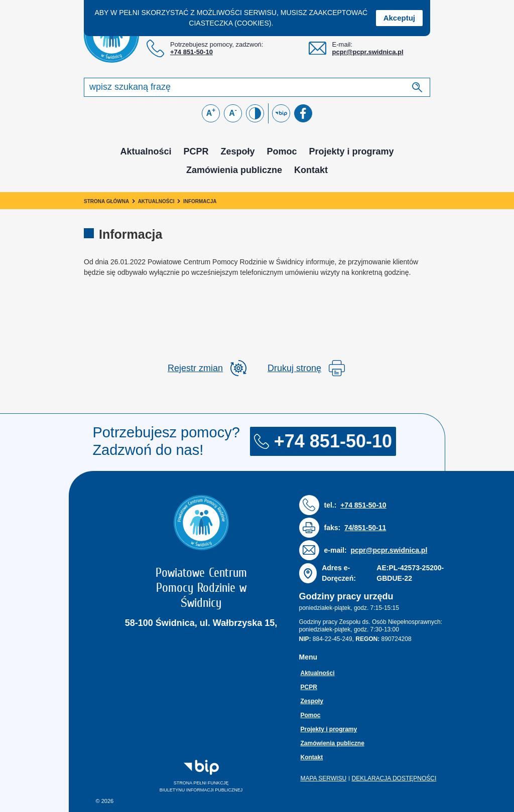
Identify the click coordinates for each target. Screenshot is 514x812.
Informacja (200, 201)
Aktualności (146, 151)
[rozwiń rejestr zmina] (207, 368)
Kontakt (311, 170)
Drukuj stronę (306, 368)
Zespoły (237, 151)
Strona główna (106, 201)
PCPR (196, 151)
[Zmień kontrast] (255, 113)
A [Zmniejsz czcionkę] (233, 112)
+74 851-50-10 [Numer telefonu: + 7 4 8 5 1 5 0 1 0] (191, 52)
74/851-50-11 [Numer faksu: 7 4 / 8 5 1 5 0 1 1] (365, 528)
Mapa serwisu (324, 778)
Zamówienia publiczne (234, 170)
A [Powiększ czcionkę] (211, 112)
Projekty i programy (352, 151)
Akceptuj (399, 18)
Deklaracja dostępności (394, 778)
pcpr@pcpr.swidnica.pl (368, 52)
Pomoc (282, 151)
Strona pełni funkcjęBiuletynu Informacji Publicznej (181, 776)
